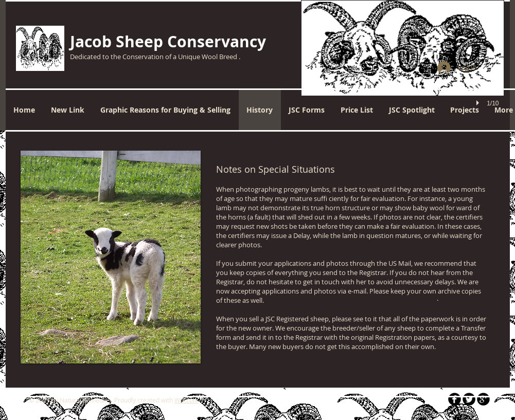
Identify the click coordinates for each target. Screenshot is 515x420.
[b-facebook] (455, 399)
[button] (403, 66)
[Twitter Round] (469, 399)
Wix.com (187, 400)
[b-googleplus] (483, 399)
